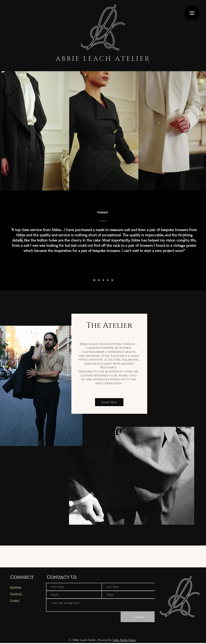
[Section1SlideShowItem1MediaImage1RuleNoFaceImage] (103, 280)
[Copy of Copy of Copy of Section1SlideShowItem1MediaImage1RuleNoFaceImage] (99, 280)
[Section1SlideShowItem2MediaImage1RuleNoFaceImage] (94, 280)
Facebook (16, 593)
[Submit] (139, 617)
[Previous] (22, 240)
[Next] (184, 240)
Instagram (16, 587)
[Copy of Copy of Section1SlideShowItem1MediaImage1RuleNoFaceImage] (108, 280)
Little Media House (124, 640)
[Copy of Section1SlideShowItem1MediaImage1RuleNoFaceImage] (112, 280)
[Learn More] (109, 402)
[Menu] (192, 13)
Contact (15, 600)
